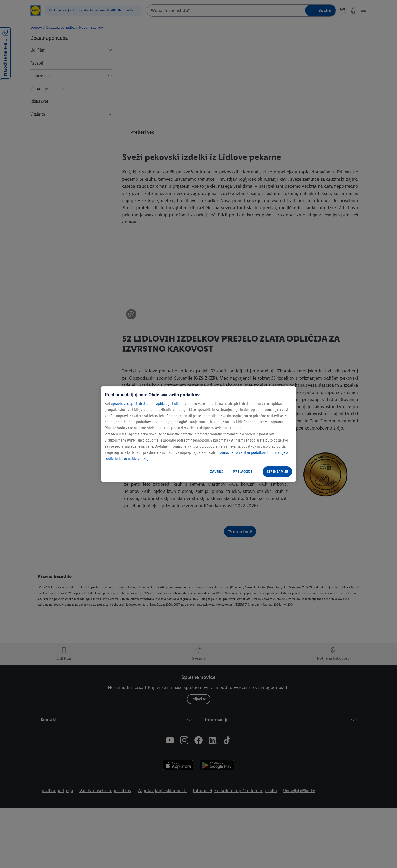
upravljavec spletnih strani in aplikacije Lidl (144, 403)
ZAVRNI (217, 471)
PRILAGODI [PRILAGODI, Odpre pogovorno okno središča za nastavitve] (243, 471)
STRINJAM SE (277, 471)
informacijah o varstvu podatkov (241, 452)
